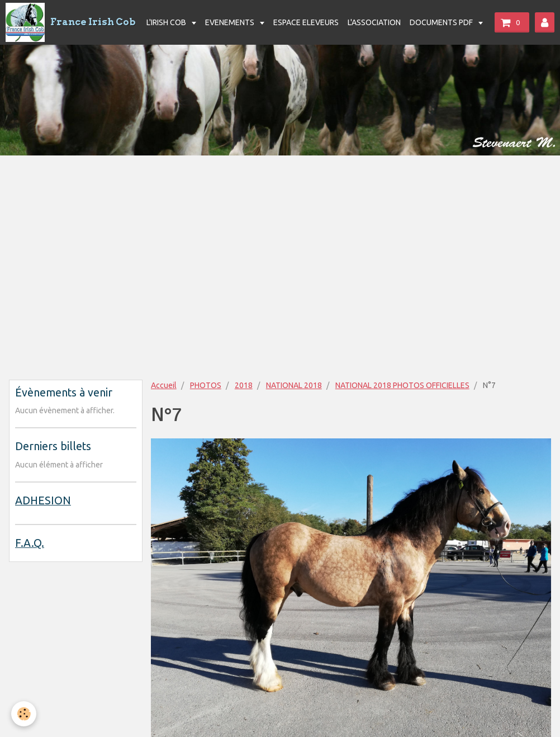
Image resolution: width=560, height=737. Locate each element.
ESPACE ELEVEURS (306, 22)
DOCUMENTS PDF (442, 22)
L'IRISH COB (167, 22)
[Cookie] (24, 714)
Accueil (164, 385)
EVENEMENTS (231, 22)
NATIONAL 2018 (294, 385)
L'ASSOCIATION (374, 22)
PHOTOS (206, 385)
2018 (244, 385)
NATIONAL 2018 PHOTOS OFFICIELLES (402, 385)
